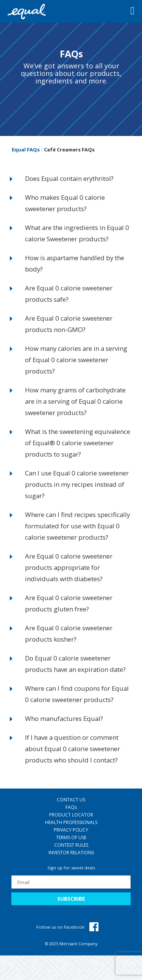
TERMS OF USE (71, 837)
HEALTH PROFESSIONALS (71, 822)
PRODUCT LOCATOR (71, 815)
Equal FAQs (26, 150)
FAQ (71, 807)
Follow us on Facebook (67, 927)
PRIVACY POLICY (71, 830)
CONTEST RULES (71, 845)
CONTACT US (71, 800)
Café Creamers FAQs (69, 150)
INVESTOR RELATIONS (71, 853)
